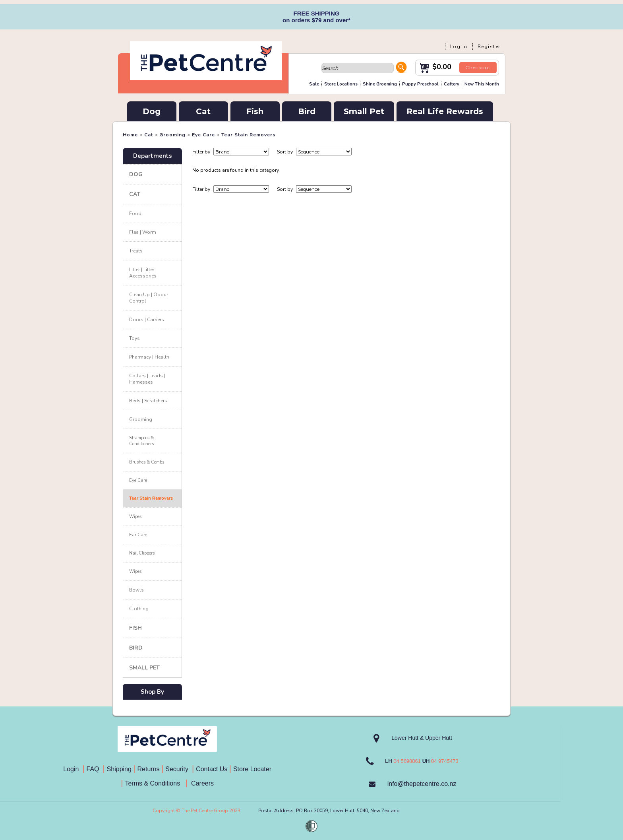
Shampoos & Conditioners (141, 441)
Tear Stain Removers (249, 135)
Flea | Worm (143, 232)
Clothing (139, 609)
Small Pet (364, 111)
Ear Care (138, 535)
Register (489, 47)
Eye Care (203, 135)
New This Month (482, 84)
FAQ (95, 769)
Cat (203, 111)
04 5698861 (407, 761)
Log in (459, 47)
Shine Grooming (380, 84)
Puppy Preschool (420, 84)
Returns (149, 769)
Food (135, 213)
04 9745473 (445, 761)
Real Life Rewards (445, 111)
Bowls (136, 590)
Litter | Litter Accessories (143, 273)
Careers (202, 783)
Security (178, 769)
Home (130, 135)
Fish (255, 111)
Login (73, 769)
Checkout (478, 67)
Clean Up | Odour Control (149, 298)
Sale (314, 84)
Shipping (119, 769)
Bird (307, 111)
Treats (136, 251)
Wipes (135, 517)
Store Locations (341, 84)
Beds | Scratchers (148, 401)
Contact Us (213, 769)
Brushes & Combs (147, 462)
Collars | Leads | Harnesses (147, 379)
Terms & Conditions (155, 783)
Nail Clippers (142, 553)
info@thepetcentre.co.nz (422, 784)
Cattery (452, 84)
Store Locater (252, 769)
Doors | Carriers (147, 320)
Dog (152, 111)
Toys (134, 338)
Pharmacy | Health (149, 357)
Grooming (172, 135)
